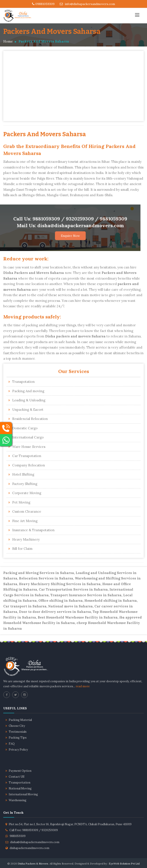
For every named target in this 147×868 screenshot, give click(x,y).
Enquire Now (70, 236)
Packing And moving (28, 391)
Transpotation (23, 382)
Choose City (17, 726)
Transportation (20, 783)
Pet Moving (21, 502)
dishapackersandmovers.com (29, 848)
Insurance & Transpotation (33, 530)
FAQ (12, 744)
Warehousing (18, 800)
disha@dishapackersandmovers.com (35, 842)
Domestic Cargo (25, 428)
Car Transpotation (27, 456)
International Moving (23, 794)
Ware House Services (29, 447)
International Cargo (28, 437)
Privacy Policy (18, 750)
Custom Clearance (27, 511)
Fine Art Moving (25, 521)
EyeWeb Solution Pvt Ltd (124, 864)
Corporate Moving (27, 493)
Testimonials (18, 732)
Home (8, 41)
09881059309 (43, 4)
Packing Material (20, 720)
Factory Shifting (25, 484)
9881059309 (18, 836)
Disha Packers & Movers (33, 864)
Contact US (17, 777)
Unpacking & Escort (28, 410)
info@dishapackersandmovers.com (87, 4)
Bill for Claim (22, 549)
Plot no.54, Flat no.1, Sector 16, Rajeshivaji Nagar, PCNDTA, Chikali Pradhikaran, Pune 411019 (70, 824)
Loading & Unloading (29, 400)
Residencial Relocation (30, 419)
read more (83, 686)
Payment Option (20, 771)
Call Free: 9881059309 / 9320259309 (34, 830)
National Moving (20, 788)
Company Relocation (29, 465)
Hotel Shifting (23, 474)
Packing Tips (18, 738)
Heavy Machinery (26, 539)
